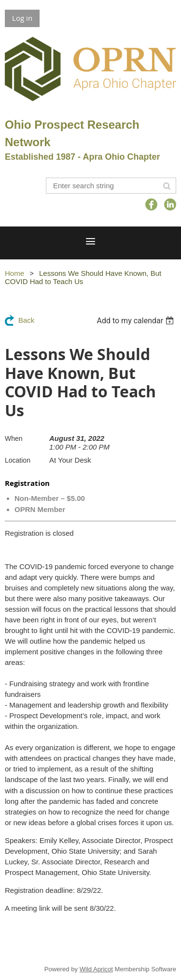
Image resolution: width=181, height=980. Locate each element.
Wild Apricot (96, 969)
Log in (22, 18)
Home (14, 273)
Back (26, 320)
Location (18, 460)
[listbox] (136, 321)
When (14, 438)
